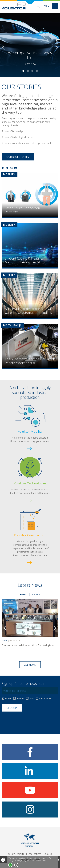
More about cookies (16, 865)
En (46, 6)
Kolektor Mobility (30, 432)
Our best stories (18, 157)
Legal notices (34, 854)
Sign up (12, 708)
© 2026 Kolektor (17, 854)
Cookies (48, 854)
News (23, 594)
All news (30, 665)
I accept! (10, 865)
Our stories (46, 699)
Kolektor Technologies (30, 483)
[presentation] (26, 719)
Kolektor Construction (30, 535)
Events (36, 594)
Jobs (32, 699)
